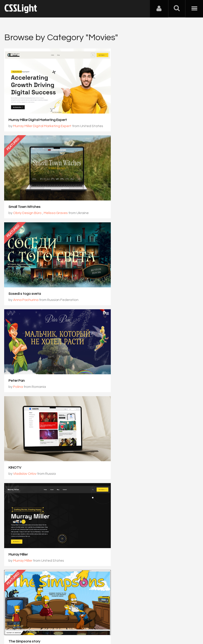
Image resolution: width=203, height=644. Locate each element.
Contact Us (33, 622)
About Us (13, 622)
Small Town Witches (124, 113)
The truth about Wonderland (131, 353)
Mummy (15, 433)
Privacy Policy (77, 622)
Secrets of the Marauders (129, 433)
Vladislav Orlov (25, 279)
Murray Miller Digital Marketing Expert (43, 119)
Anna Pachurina (26, 199)
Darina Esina (122, 519)
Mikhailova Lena (26, 359)
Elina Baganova (125, 359)
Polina (117, 199)
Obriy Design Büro (127, 119)
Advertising (55, 622)
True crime (116, 513)
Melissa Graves (155, 119)
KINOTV (15, 273)
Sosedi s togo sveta (25, 193)
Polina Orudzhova (28, 439)
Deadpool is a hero (24, 513)
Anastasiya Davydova (130, 439)
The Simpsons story (25, 353)
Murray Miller (118, 273)
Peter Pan (116, 193)
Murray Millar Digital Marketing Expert (38, 113)
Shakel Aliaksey (26, 519)
